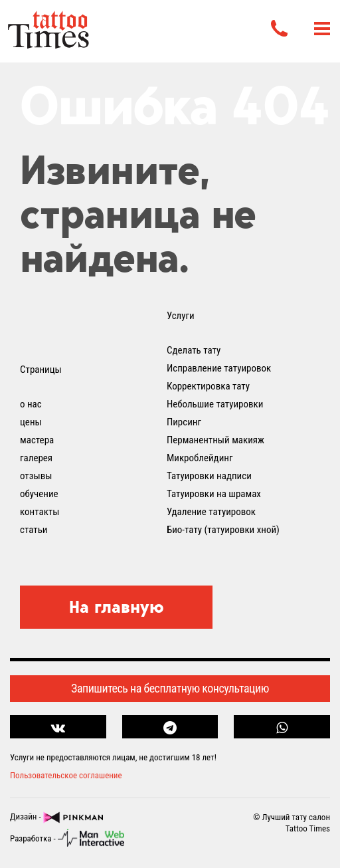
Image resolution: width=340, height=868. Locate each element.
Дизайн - (56, 817)
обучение (39, 494)
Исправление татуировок (219, 368)
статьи (34, 530)
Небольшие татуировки (215, 404)
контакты (40, 512)
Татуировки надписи (209, 476)
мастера (37, 440)
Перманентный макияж (215, 440)
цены (31, 422)
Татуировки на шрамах (214, 494)
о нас (31, 404)
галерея (36, 458)
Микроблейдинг (200, 458)
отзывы (36, 476)
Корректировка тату (208, 386)
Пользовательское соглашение (66, 775)
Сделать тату (194, 350)
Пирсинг (184, 422)
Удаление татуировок (211, 512)
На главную (117, 607)
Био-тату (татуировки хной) (223, 530)
